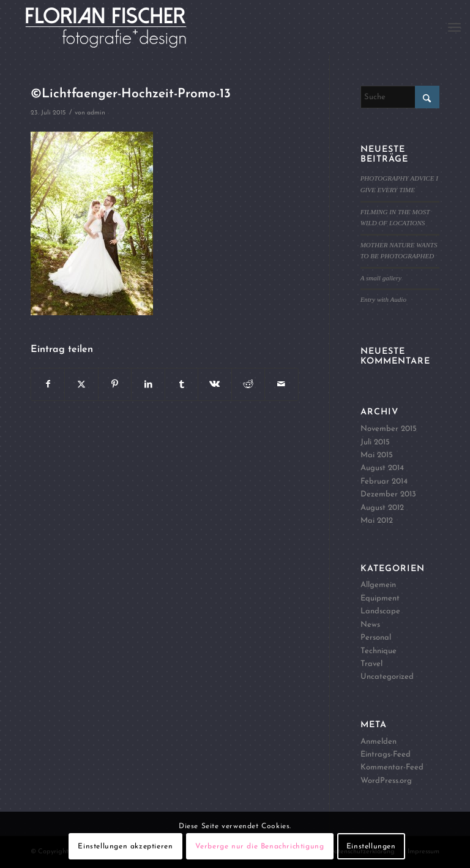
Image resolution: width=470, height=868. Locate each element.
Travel (371, 664)
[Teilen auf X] (81, 384)
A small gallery (381, 278)
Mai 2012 (377, 521)
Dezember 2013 (388, 494)
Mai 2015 (377, 455)
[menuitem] (454, 28)
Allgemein (378, 585)
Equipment (380, 598)
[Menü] (454, 28)
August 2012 (382, 508)
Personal (376, 638)
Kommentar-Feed (392, 767)
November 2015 (389, 429)
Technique (379, 651)
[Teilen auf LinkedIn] (148, 384)
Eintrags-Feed (386, 754)
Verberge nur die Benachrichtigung (260, 847)
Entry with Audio (383, 299)
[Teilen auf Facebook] (48, 384)
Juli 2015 (375, 442)
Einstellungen (371, 847)
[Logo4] (120, 28)
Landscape (380, 611)
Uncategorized (387, 677)
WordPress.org (386, 781)
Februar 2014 (384, 481)
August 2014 (382, 468)
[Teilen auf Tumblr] (181, 384)
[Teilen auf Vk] (214, 384)
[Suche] (400, 97)
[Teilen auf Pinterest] (115, 384)
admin (96, 113)
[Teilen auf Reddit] (248, 384)
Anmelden (379, 742)
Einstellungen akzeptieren (125, 847)
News (370, 625)
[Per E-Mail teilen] (281, 384)
